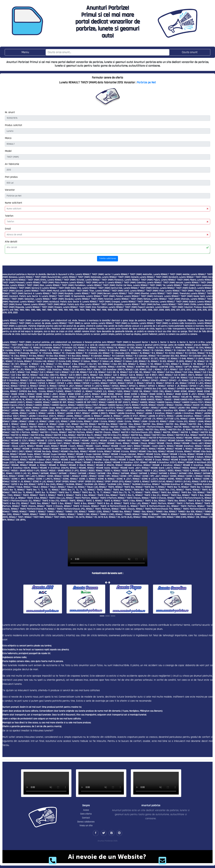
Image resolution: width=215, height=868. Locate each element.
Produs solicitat (13, 125)
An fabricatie (12, 164)
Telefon (9, 216)
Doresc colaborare (86, 822)
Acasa (86, 810)
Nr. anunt (10, 112)
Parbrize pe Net (146, 82)
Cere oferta (86, 814)
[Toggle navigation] (25, 52)
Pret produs (11, 177)
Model (8, 151)
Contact (86, 818)
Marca (8, 138)
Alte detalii (11, 242)
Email (8, 229)
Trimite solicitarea (108, 258)
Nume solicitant (13, 203)
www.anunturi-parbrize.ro (15, 274)
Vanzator (10, 190)
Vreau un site (86, 826)
